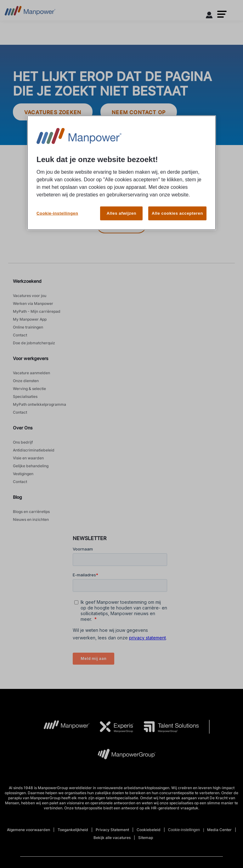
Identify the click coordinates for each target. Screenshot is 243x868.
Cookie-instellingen (57, 204)
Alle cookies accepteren (177, 204)
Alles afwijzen (121, 204)
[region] (121, 169)
